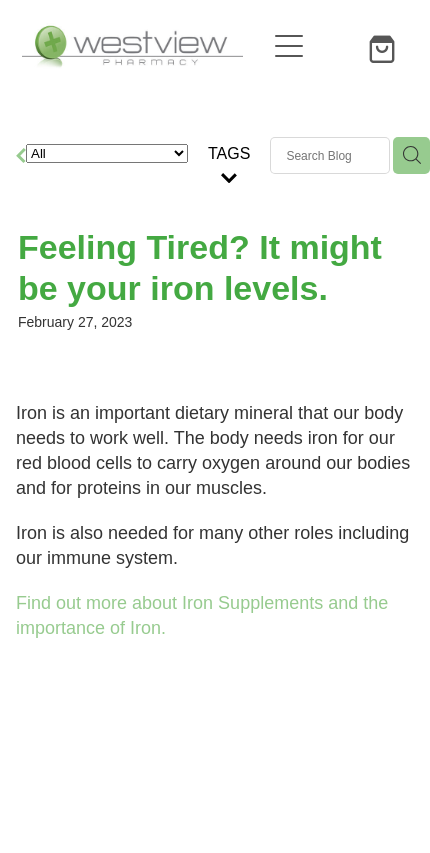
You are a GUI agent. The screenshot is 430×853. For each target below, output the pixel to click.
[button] (337, 46)
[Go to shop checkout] (385, 46)
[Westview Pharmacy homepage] (143, 46)
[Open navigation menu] (289, 46)
